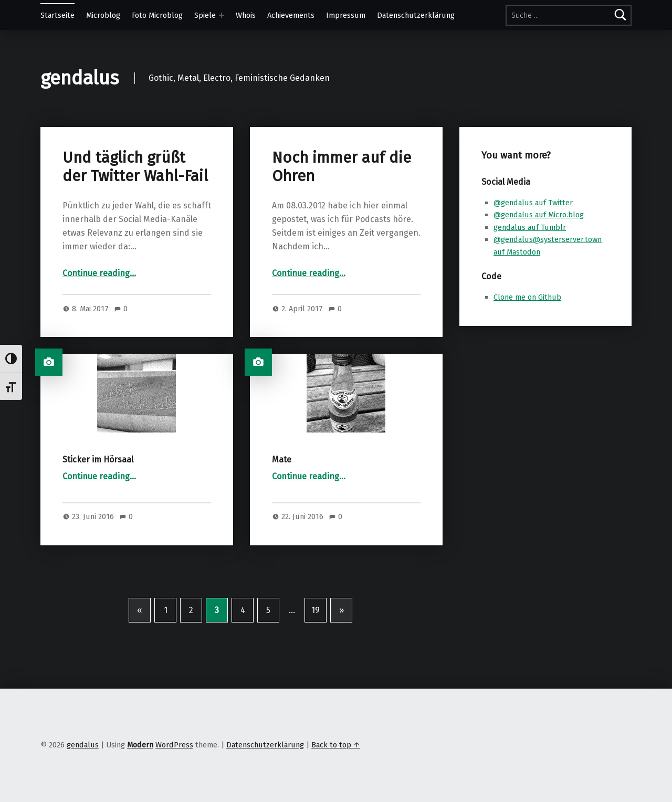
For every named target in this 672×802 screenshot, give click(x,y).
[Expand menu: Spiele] (222, 15)
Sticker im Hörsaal (98, 460)
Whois (246, 15)
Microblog (103, 15)
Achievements (291, 15)
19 (316, 610)
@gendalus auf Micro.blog (539, 215)
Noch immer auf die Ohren (342, 167)
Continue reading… (99, 273)
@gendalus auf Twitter (533, 203)
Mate (282, 460)
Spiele (205, 15)
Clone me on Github (527, 297)
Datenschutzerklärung (416, 15)
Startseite (57, 15)
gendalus (80, 78)
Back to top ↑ (336, 745)
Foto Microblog (157, 15)
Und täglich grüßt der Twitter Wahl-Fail (135, 167)
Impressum (346, 15)
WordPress (174, 745)
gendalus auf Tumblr (530, 227)
